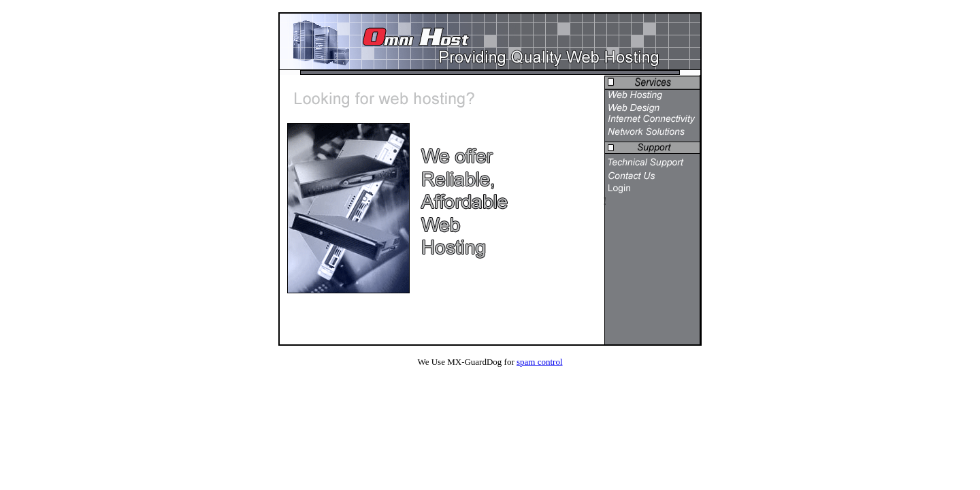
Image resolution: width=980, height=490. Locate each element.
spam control (540, 362)
